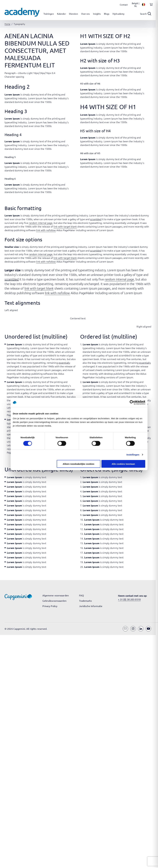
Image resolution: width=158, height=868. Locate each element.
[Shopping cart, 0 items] (150, 6)
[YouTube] (148, 629)
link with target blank (65, 226)
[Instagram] (133, 629)
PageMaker (13, 377)
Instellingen (133, 455)
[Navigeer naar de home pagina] (22, 12)
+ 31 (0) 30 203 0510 (129, 599)
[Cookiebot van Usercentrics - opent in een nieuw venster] (132, 402)
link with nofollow (46, 230)
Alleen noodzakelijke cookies (79, 464)
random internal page (41, 223)
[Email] (125, 629)
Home (7, 24)
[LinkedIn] (141, 629)
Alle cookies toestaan (123, 464)
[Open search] (146, 14)
